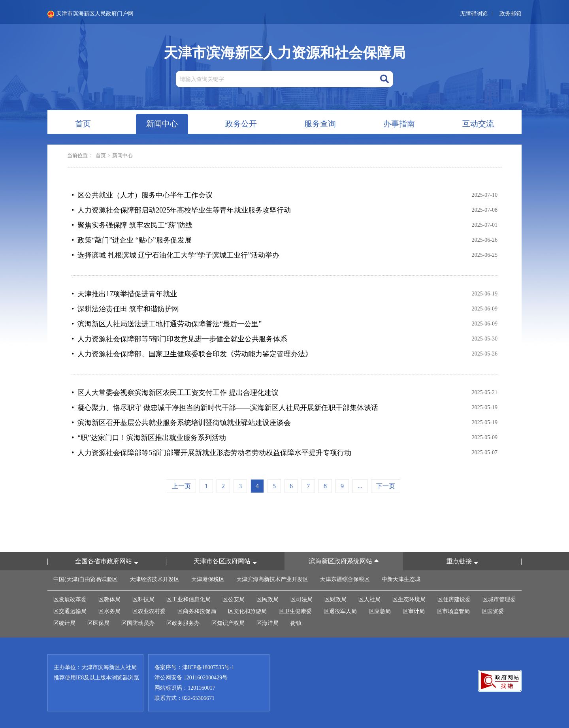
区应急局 (380, 611)
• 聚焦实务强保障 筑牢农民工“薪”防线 (132, 225)
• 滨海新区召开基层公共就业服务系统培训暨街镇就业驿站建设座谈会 (181, 423)
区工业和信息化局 (188, 599)
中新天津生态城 (401, 579)
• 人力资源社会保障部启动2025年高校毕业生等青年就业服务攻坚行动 (181, 210)
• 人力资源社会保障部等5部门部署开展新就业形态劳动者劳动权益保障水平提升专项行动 (211, 453)
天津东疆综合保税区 (345, 579)
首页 (101, 155)
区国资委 (493, 611)
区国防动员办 (138, 623)
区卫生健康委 (295, 611)
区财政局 (335, 599)
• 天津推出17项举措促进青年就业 (124, 294)
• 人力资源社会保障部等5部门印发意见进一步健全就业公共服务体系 (179, 339)
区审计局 (414, 611)
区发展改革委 (70, 599)
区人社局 (369, 599)
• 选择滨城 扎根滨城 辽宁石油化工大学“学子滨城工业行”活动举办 (175, 255)
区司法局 (301, 599)
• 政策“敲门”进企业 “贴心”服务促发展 (132, 240)
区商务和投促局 (197, 611)
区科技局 (143, 599)
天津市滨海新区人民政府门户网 (90, 14)
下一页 (386, 486)
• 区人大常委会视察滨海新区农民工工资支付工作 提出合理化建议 (175, 393)
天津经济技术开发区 (154, 579)
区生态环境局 (409, 599)
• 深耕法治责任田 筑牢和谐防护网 (125, 309)
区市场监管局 (453, 611)
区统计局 (64, 623)
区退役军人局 (340, 611)
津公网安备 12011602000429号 (191, 678)
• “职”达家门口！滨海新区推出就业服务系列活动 (149, 438)
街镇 (296, 623)
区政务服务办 (183, 623)
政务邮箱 (511, 14)
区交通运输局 (70, 611)
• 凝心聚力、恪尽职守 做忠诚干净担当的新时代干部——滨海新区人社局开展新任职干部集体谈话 (225, 408)
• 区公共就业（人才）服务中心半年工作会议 (142, 195)
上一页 (181, 486)
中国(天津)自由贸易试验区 (86, 579)
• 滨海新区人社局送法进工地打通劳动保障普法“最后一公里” (167, 324)
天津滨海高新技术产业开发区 (272, 579)
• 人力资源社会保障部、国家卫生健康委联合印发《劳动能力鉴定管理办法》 (192, 354)
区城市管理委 (499, 599)
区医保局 (98, 623)
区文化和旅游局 (247, 611)
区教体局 (109, 599)
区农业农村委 (149, 611)
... (360, 486)
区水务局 (109, 611)
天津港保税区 (208, 579)
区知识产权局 (228, 623)
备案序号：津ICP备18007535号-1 (194, 667)
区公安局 (234, 599)
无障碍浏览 (474, 14)
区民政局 (268, 599)
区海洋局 (268, 623)
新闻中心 (122, 155)
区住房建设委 (454, 599)
